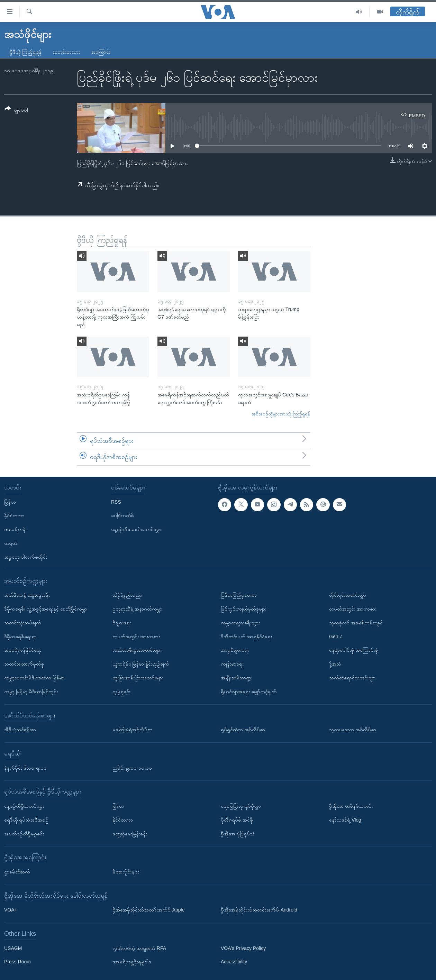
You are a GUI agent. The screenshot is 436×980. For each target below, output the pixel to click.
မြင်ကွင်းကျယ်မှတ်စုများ (244, 609)
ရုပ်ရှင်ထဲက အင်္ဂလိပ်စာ (243, 730)
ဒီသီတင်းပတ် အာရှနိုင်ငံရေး (246, 636)
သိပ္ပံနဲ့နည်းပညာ (127, 595)
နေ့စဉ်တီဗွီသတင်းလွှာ (24, 806)
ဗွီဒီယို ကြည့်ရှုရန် (26, 52)
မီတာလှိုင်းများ (126, 872)
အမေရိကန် (15, 529)
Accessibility (234, 962)
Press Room (17, 962)
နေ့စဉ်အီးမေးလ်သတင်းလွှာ (136, 529)
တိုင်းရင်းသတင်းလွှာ (348, 595)
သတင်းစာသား (66, 52)
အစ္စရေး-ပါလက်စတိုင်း (26, 557)
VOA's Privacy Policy (243, 948)
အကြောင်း (101, 52)
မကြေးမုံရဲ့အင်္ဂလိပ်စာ (133, 730)
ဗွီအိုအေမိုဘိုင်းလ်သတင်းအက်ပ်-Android (259, 910)
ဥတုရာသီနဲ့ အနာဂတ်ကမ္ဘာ (137, 609)
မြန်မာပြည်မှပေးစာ (239, 595)
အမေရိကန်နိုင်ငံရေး (23, 650)
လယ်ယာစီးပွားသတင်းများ (137, 650)
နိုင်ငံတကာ (14, 515)
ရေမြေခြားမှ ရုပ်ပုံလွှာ (241, 806)
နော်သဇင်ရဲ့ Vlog (345, 820)
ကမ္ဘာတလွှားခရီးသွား (240, 623)
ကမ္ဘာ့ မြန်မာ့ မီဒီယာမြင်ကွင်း (31, 692)
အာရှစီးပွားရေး (235, 650)
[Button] (16, 111)
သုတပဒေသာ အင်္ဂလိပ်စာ (353, 730)
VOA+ (11, 910)
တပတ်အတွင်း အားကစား (136, 636)
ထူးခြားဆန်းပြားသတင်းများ (138, 678)
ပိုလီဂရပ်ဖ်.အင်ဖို (237, 820)
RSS (116, 502)
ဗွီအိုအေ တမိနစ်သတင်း (351, 806)
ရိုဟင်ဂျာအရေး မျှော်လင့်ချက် (249, 692)
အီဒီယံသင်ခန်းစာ (20, 730)
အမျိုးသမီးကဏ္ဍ (236, 678)
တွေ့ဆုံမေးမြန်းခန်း (130, 834)
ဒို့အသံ (335, 664)
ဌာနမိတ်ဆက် (17, 872)
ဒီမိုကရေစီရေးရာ (20, 636)
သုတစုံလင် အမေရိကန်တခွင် (356, 623)
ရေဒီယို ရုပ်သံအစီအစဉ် (26, 820)
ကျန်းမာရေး (232, 664)
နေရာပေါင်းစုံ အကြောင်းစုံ (353, 650)
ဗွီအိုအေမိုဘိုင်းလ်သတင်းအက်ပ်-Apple (148, 910)
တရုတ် (11, 543)
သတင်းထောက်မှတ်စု (24, 664)
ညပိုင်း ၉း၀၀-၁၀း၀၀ (132, 768)
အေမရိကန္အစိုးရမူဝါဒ (132, 962)
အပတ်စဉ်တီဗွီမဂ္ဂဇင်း (24, 834)
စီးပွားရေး (122, 623)
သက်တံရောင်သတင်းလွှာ (352, 678)
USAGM (13, 948)
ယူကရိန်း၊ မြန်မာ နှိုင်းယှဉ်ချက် (141, 664)
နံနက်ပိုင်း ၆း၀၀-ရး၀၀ (25, 768)
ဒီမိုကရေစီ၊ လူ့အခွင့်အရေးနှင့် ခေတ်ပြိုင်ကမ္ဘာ (46, 609)
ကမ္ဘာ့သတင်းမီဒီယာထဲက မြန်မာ (34, 678)
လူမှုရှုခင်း (121, 692)
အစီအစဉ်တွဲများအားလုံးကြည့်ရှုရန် (281, 414)
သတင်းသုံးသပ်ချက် (23, 623)
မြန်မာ (10, 502)
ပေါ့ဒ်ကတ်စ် (122, 515)
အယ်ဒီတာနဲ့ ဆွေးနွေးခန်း (27, 595)
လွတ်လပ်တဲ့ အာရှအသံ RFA (139, 948)
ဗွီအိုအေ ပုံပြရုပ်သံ (238, 834)
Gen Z (336, 636)
